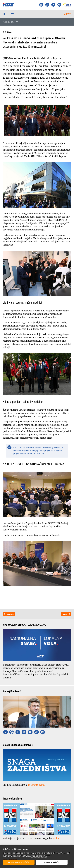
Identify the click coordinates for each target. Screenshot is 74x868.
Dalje (65, 614)
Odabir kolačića (41, 862)
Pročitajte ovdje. (37, 785)
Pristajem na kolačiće (15, 862)
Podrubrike (8, 22)
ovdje (56, 838)
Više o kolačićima (39, 856)
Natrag (10, 614)
